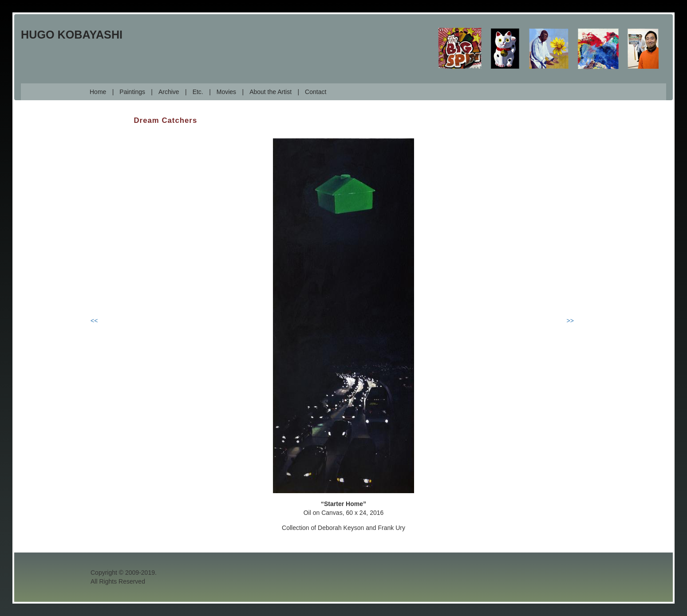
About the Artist (270, 92)
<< (94, 321)
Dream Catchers (166, 120)
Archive (169, 92)
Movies (226, 92)
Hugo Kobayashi (72, 35)
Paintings (132, 92)
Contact (316, 92)
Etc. (198, 92)
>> (570, 321)
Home (98, 92)
